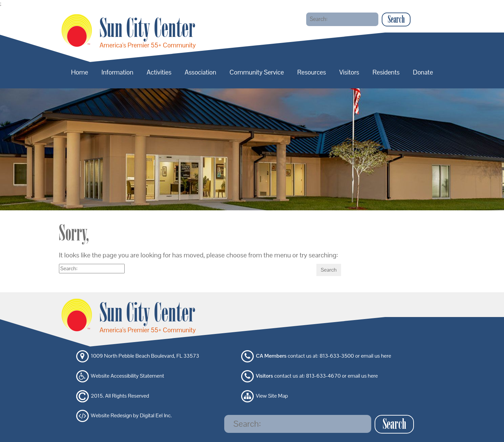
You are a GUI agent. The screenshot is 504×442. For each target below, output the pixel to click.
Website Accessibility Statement (127, 376)
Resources (311, 72)
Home (80, 72)
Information (118, 72)
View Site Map (272, 396)
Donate (423, 72)
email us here (376, 356)
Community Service (257, 72)
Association (200, 72)
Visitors (349, 72)
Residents (386, 72)
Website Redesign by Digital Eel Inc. (131, 416)
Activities (159, 72)
